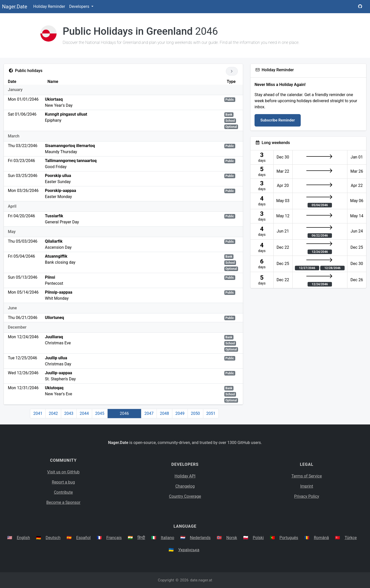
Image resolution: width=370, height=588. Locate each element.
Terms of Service (307, 476)
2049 (180, 413)
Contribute (63, 492)
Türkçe (351, 538)
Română (321, 538)
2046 (124, 413)
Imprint (307, 486)
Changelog (185, 486)
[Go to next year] (232, 71)
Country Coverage (185, 496)
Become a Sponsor (63, 502)
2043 (69, 413)
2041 (38, 413)
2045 (100, 413)
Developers (80, 6)
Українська (189, 550)
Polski (258, 538)
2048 (164, 413)
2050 (195, 413)
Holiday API (185, 476)
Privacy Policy (307, 496)
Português (289, 538)
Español (83, 538)
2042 (53, 413)
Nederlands (200, 538)
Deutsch (53, 538)
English (23, 538)
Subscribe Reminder (278, 120)
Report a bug (63, 482)
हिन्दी (141, 538)
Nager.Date (15, 7)
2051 (211, 413)
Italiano (168, 538)
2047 (149, 413)
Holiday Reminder (49, 6)
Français (114, 538)
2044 (84, 413)
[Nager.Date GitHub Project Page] (360, 7)
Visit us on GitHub (63, 472)
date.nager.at (201, 580)
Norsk (232, 538)
